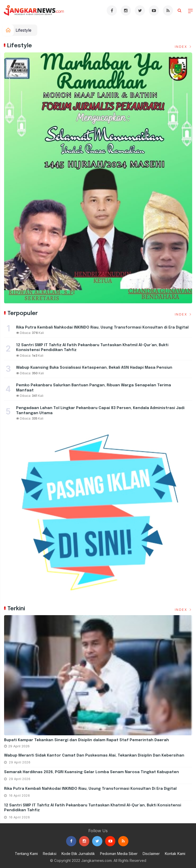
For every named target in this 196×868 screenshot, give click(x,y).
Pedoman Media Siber (119, 854)
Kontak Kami (175, 854)
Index (184, 47)
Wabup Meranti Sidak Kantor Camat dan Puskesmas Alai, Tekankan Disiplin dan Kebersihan (94, 756)
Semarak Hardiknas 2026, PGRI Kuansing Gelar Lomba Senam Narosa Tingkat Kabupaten (91, 772)
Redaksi (50, 854)
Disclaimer (151, 854)
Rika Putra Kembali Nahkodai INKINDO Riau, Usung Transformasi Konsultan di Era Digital (90, 789)
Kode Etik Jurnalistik (78, 854)
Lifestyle (23, 30)
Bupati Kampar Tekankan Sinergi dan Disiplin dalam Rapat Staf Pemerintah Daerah (87, 740)
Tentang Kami (26, 854)
